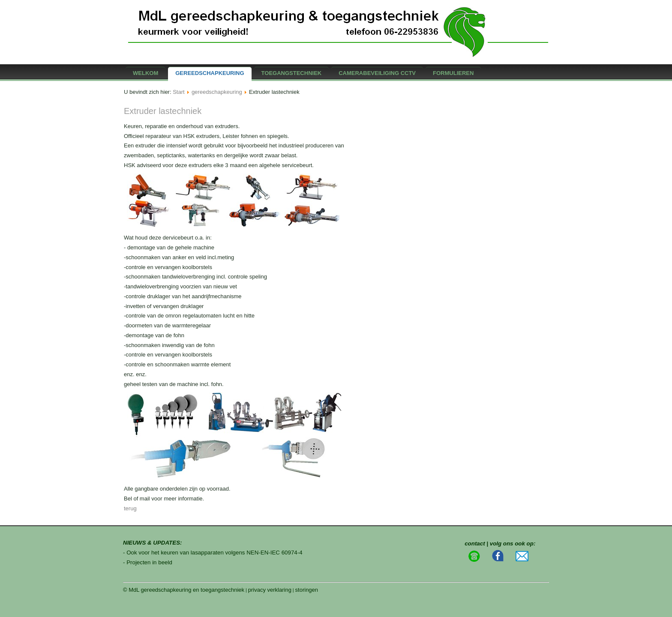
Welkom (145, 73)
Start (178, 92)
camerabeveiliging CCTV (377, 73)
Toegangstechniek (292, 73)
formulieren (453, 73)
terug (130, 508)
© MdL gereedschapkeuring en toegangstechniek (184, 590)
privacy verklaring (270, 590)
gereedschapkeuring (210, 73)
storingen (307, 590)
